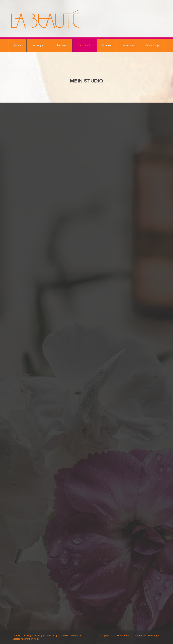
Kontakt (107, 45)
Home (18, 45)
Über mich (61, 45)
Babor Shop (152, 45)
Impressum (128, 45)
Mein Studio (85, 45)
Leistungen (38, 45)
